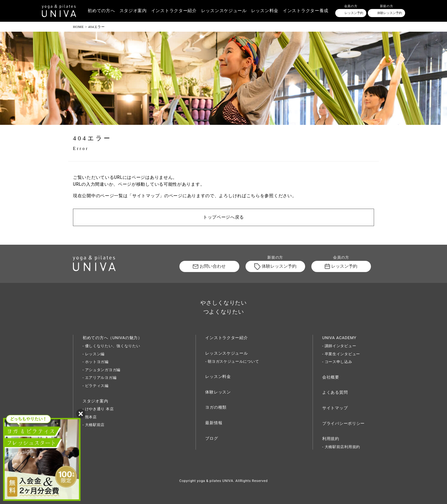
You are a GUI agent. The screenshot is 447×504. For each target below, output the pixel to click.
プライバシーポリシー (343, 423)
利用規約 (331, 439)
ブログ (212, 438)
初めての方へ (101, 11)
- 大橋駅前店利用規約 (341, 447)
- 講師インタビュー (339, 346)
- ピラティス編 (96, 386)
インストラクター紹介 (174, 11)
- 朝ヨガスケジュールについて (232, 361)
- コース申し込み (337, 362)
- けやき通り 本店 (98, 409)
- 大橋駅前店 (94, 425)
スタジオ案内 (133, 11)
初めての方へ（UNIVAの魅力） (112, 338)
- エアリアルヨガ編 (99, 378)
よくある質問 (335, 392)
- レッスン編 (94, 354)
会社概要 (331, 377)
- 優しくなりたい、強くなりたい (111, 346)
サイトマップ (335, 408)
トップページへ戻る (223, 217)
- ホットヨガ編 (96, 362)
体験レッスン (218, 392)
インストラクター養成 (306, 11)
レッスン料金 (265, 11)
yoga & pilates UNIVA (215, 481)
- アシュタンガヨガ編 (102, 370)
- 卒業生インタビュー (341, 354)
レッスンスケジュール (224, 11)
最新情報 (214, 423)
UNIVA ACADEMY (339, 338)
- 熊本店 (90, 417)
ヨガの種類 (216, 407)
